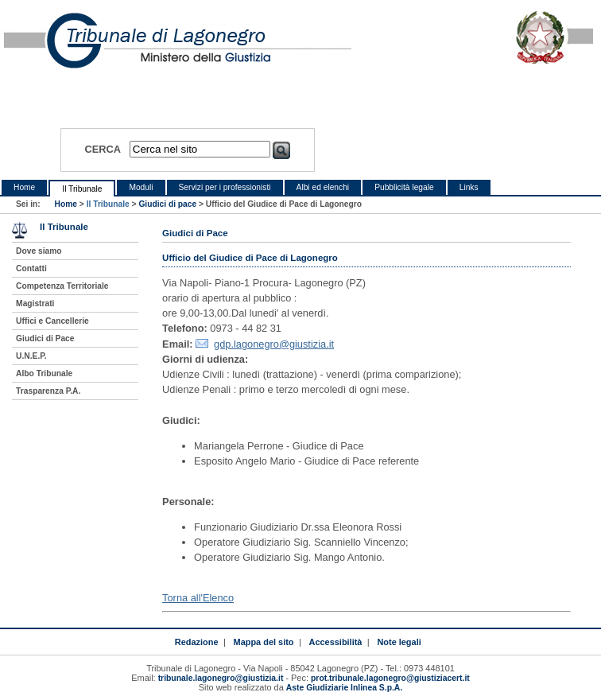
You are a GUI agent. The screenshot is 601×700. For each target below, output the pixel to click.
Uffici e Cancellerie (52, 321)
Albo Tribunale (44, 373)
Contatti (31, 268)
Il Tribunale (82, 189)
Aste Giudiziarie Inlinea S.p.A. (344, 688)
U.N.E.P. (31, 356)
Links (469, 187)
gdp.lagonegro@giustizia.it (274, 344)
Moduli (141, 187)
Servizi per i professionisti (225, 187)
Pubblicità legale (404, 187)
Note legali (399, 642)
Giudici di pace (167, 204)
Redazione (197, 642)
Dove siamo (39, 251)
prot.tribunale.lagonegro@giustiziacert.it (390, 678)
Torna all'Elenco (198, 598)
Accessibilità (336, 642)
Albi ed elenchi (323, 187)
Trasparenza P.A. (48, 391)
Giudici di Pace (45, 338)
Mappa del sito (264, 642)
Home (24, 187)
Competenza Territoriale (62, 286)
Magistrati (35, 303)
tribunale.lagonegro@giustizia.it (221, 678)
